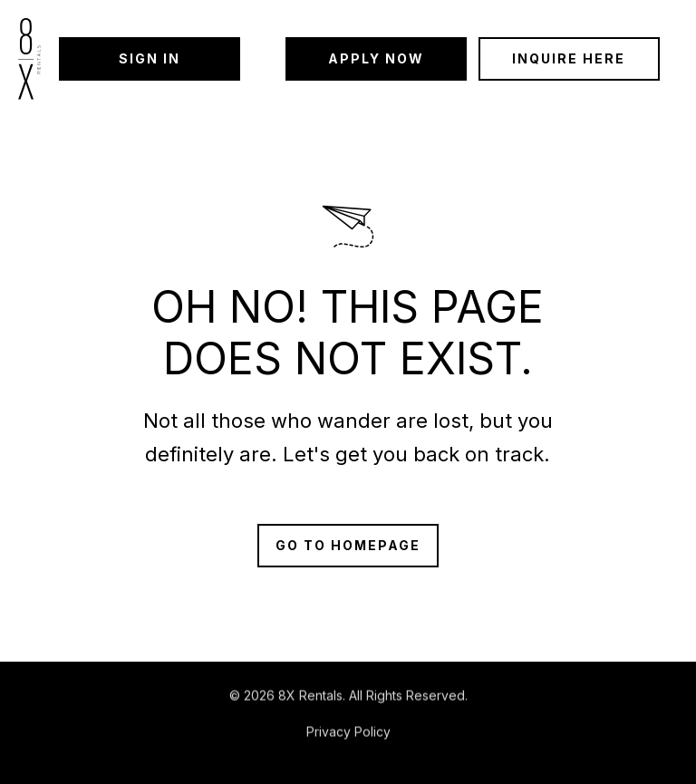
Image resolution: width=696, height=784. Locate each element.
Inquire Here (569, 58)
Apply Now (376, 58)
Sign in (150, 58)
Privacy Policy (348, 733)
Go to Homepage (348, 545)
